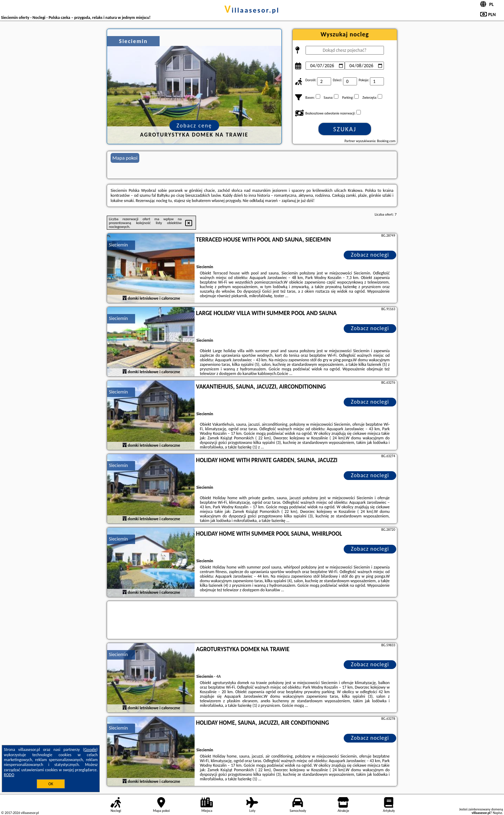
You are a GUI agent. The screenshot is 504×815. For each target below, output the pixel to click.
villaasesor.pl (252, 10)
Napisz (498, 813)
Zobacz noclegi (370, 255)
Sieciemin (118, 245)
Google (90, 750)
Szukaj (345, 129)
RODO (9, 775)
